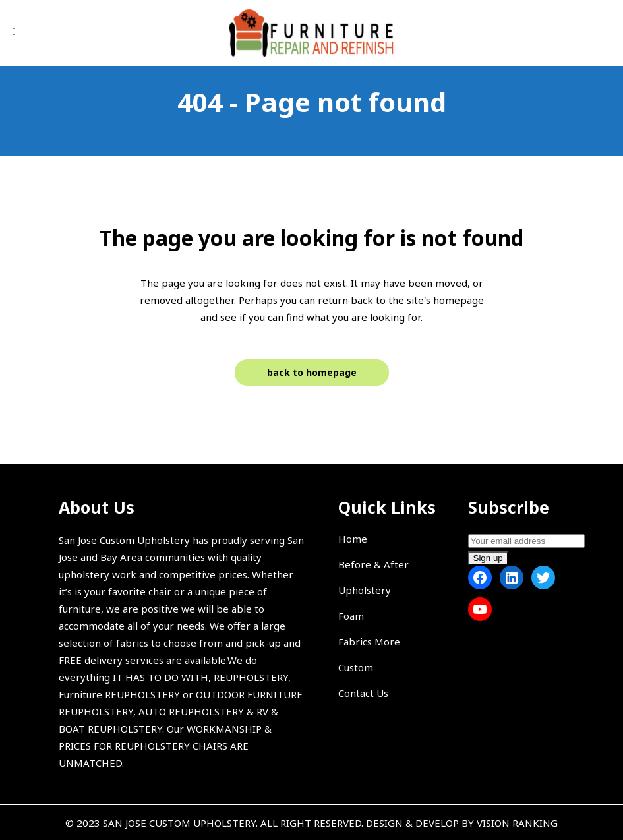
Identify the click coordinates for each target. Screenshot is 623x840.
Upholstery (365, 590)
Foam (351, 616)
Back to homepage (312, 372)
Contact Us (363, 693)
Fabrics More (369, 642)
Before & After (373, 564)
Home (353, 539)
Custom (356, 667)
